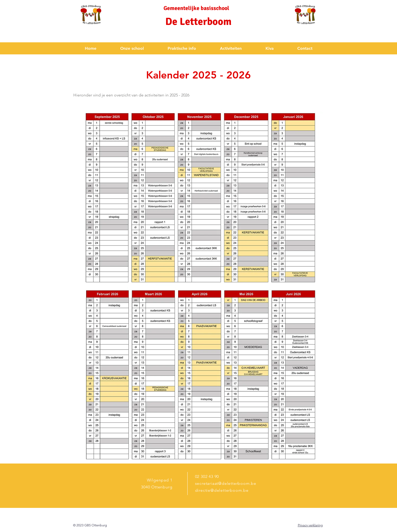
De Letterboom (198, 22)
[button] (132, 48)
